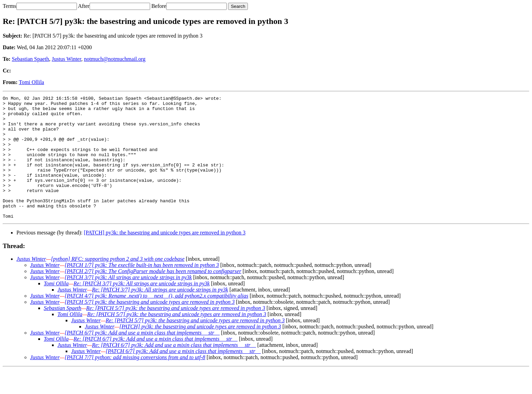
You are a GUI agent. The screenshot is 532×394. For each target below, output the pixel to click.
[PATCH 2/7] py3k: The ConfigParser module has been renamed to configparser (153, 296)
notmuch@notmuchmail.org (115, 59)
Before (159, 6)
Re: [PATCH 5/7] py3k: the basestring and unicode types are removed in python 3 (176, 333)
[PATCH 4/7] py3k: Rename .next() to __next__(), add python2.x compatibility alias (156, 320)
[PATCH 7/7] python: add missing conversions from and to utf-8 (135, 382)
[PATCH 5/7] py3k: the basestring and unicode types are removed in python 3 (150, 327)
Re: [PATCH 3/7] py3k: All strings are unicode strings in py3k (142, 308)
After (84, 6)
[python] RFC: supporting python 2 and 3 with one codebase (118, 283)
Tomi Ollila (31, 82)
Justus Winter (66, 59)
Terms (10, 6)
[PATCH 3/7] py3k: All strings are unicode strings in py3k (128, 302)
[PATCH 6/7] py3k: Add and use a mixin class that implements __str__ (142, 357)
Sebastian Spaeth (31, 59)
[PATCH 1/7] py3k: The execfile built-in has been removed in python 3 (142, 290)
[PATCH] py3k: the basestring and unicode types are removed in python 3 (165, 257)
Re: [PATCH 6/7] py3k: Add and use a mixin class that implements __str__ (156, 363)
